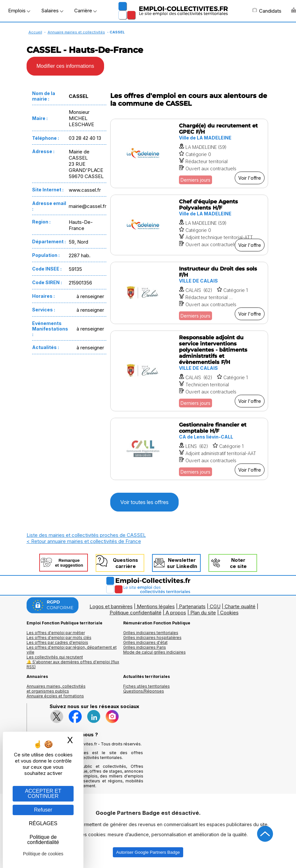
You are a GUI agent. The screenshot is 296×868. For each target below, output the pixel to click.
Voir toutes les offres (144, 502)
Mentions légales (156, 606)
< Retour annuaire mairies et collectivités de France (84, 541)
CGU (215, 606)
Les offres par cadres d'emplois (57, 642)
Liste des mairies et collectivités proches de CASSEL (86, 535)
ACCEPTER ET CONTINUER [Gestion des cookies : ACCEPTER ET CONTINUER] (43, 794)
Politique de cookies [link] (43, 854)
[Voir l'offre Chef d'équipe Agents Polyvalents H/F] (189, 225)
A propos (176, 613)
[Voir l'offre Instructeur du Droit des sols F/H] (189, 293)
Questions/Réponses (144, 691)
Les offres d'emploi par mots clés (59, 638)
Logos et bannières (111, 606)
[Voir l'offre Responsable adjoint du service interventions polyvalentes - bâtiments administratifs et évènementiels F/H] (189, 371)
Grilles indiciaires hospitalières (152, 638)
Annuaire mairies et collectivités (76, 32)
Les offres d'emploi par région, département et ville (72, 650)
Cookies (229, 613)
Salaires (52, 11)
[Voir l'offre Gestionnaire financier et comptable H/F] (189, 449)
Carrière (85, 11)
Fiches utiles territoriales (147, 686)
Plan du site (203, 613)
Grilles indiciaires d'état (145, 642)
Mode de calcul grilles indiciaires (154, 652)
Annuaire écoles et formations (55, 696)
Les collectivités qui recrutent (55, 657)
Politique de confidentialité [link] (43, 840)
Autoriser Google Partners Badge (148, 852)
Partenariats (192, 606)
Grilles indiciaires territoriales (151, 633)
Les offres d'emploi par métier (56, 633)
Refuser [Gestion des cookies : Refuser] (43, 810)
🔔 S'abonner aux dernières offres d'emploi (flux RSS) (73, 664)
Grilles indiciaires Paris (145, 647)
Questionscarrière (125, 563)
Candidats (267, 11)
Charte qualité (240, 606)
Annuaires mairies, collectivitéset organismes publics (56, 689)
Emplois (19, 11)
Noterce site (238, 563)
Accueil (35, 32)
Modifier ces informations (65, 66)
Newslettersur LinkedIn (182, 563)
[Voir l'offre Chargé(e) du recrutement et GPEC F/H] (189, 153)
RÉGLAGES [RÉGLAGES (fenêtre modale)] (43, 823)
